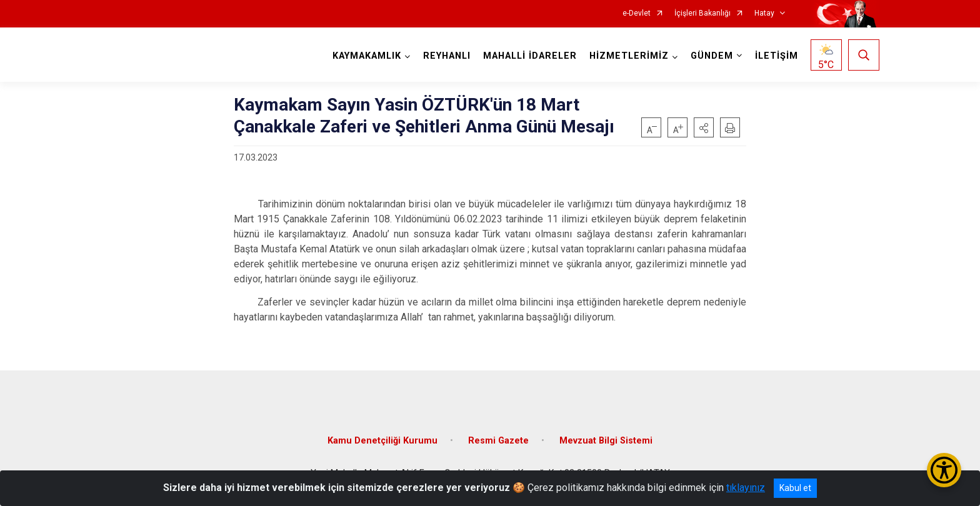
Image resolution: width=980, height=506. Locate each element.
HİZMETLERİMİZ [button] (629, 56)
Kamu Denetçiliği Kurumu (382, 441)
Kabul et (795, 488)
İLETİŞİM (777, 56)
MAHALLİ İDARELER (530, 56)
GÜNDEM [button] (712, 56)
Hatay (764, 13)
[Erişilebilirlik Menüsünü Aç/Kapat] (944, 470)
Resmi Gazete (498, 441)
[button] (704, 127)
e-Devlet (637, 13)
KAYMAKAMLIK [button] (367, 56)
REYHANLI (447, 56)
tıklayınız (746, 488)
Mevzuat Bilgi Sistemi (606, 441)
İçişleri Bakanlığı (702, 13)
